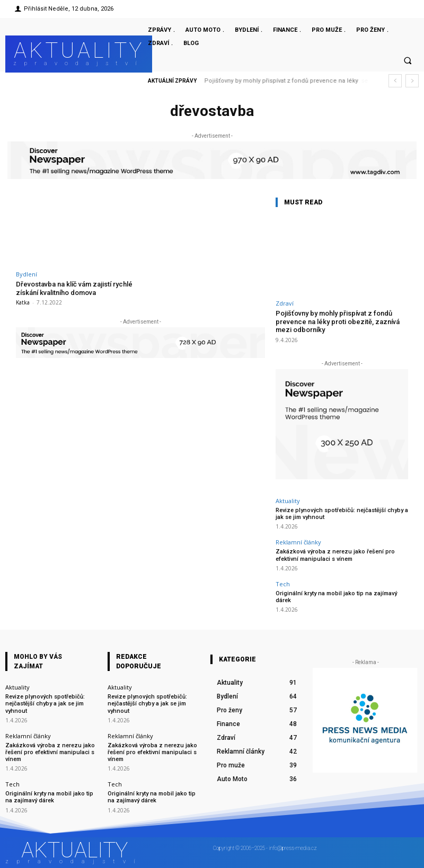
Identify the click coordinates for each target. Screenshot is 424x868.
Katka (23, 302)
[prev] (395, 81)
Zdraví (285, 303)
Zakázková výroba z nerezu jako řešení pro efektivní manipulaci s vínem (335, 555)
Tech (283, 584)
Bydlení (26, 274)
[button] (408, 61)
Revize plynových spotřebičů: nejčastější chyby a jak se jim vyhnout (45, 704)
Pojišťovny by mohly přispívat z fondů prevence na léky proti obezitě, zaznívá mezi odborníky (338, 321)
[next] (412, 81)
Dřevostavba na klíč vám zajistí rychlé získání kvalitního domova (74, 288)
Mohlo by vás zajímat (38, 661)
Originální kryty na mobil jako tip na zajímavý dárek (336, 597)
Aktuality (288, 501)
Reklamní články (298, 542)
